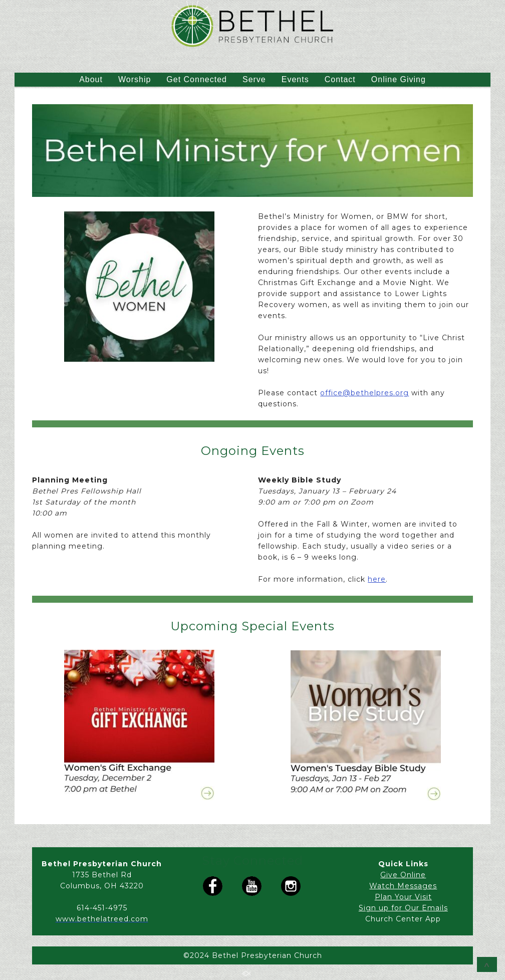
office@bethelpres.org (364, 393)
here (377, 579)
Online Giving (399, 79)
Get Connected (197, 79)
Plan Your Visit (403, 897)
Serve (254, 79)
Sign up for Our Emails (403, 908)
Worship (135, 79)
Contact (340, 79)
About (91, 79)
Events (295, 79)
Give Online (403, 875)
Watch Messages (403, 886)
